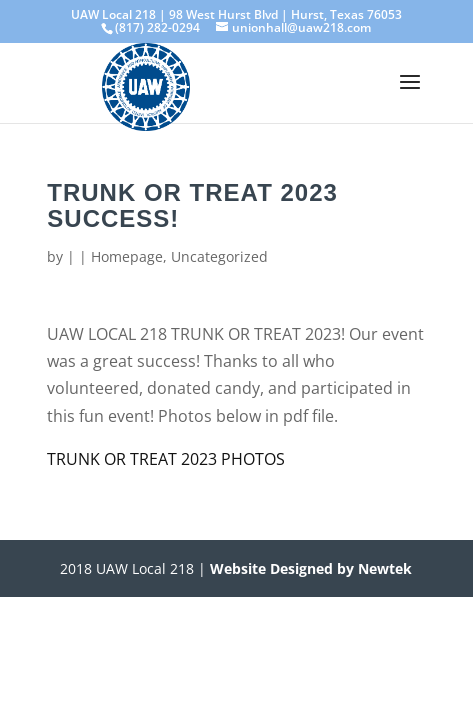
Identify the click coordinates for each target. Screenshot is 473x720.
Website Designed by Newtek (309, 568)
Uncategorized (219, 256)
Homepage (127, 256)
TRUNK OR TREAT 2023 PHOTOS (166, 459)
